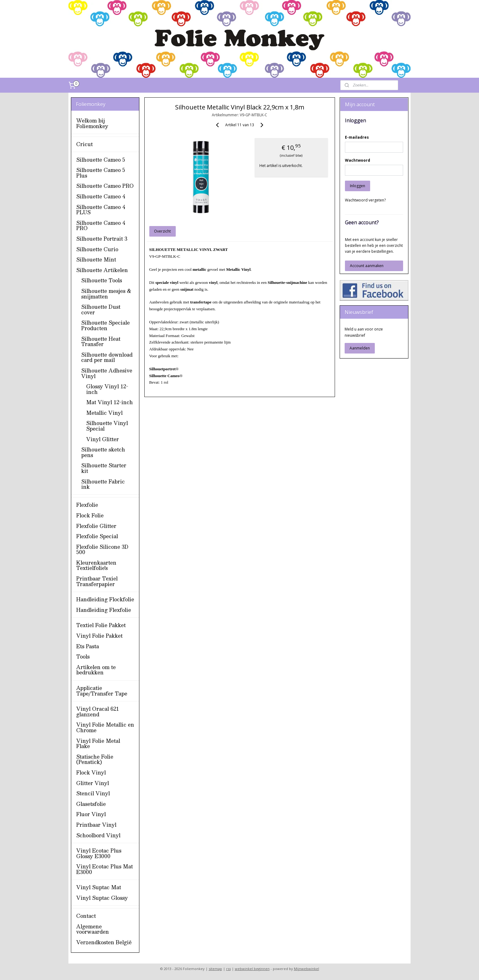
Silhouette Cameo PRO (105, 186)
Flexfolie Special (97, 536)
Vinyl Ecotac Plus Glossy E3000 (99, 853)
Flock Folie (90, 515)
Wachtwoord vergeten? (365, 200)
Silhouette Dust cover (101, 310)
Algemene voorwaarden (93, 929)
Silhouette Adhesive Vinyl (107, 373)
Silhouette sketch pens (103, 452)
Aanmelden (360, 348)
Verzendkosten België (104, 942)
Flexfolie (87, 505)
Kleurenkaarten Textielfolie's (96, 565)
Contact (86, 916)
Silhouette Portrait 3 (102, 239)
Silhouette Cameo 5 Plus (101, 173)
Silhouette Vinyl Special (107, 426)
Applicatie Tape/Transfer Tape (102, 691)
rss (228, 969)
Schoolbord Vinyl (98, 835)
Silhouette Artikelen (102, 270)
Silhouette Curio (97, 249)
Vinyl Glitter (102, 439)
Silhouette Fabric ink (103, 484)
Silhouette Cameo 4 (101, 196)
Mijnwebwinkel (307, 969)
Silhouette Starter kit (104, 468)
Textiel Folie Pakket (101, 625)
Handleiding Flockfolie (105, 599)
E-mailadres (357, 137)
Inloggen (358, 186)
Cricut (84, 144)
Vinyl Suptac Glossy (102, 898)
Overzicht (162, 231)
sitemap (215, 969)
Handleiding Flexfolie (104, 610)
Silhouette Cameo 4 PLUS (101, 210)
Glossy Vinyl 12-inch (107, 389)
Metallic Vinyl (104, 413)
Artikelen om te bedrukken (96, 670)
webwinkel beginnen (252, 969)
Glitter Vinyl (93, 783)
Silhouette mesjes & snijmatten (106, 294)
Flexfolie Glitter (96, 526)
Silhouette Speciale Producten (105, 325)
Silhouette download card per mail (107, 357)
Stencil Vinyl (93, 793)
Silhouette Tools (102, 280)
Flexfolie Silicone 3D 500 (102, 550)
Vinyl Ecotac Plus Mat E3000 (105, 869)
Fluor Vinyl (91, 814)
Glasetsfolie (91, 804)
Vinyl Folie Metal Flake (98, 744)
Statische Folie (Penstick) (95, 759)
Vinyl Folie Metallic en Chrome (105, 727)
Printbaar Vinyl (96, 825)
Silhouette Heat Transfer (101, 342)
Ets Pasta (88, 646)
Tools (83, 656)
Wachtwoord (358, 160)
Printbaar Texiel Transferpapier (97, 581)
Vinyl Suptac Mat (99, 887)
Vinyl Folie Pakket (99, 636)
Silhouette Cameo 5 (101, 160)
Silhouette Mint (96, 259)
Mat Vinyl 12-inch (109, 402)
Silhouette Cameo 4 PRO (101, 226)
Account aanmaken (367, 266)
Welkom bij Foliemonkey (92, 123)
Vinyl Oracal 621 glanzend (98, 712)
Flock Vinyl (91, 772)
